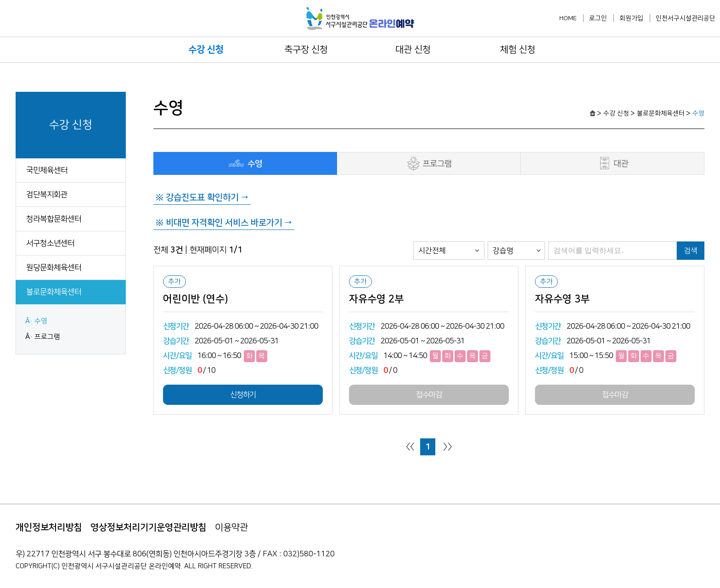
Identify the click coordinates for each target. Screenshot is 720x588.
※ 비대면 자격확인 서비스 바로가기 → (224, 223)
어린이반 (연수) (196, 299)
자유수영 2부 (376, 299)
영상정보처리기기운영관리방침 (148, 527)
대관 (612, 163)
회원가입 (631, 18)
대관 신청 (413, 50)
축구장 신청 (306, 50)
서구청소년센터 (50, 243)
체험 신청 (518, 50)
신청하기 (243, 395)
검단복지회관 (47, 195)
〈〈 (410, 447)
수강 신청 (206, 50)
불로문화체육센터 (54, 292)
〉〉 (448, 447)
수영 (41, 321)
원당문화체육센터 (54, 268)
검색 (691, 251)
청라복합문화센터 (54, 219)
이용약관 (231, 527)
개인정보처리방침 (49, 527)
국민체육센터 (47, 170)
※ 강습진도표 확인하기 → (202, 198)
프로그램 (47, 337)
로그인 (598, 18)
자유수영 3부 (562, 299)
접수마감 (429, 395)
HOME (568, 18)
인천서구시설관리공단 (686, 18)
